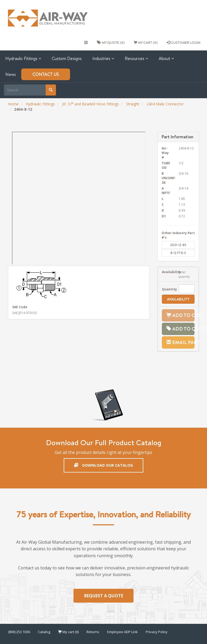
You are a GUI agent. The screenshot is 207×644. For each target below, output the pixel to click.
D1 (164, 216)
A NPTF (166, 190)
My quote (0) (111, 42)
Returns (93, 632)
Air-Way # (165, 153)
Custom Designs (67, 58)
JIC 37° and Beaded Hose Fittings (90, 104)
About (166, 58)
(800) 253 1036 (19, 632)
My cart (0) (146, 42)
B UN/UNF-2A (166, 178)
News (11, 74)
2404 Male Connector (165, 104)
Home (13, 104)
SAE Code (20, 307)
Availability (166, 272)
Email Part (181, 342)
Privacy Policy (157, 632)
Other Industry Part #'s (178, 235)
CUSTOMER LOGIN (184, 42)
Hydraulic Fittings (23, 58)
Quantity (166, 289)
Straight (133, 104)
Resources (136, 58)
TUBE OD (166, 165)
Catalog (44, 632)
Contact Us (46, 74)
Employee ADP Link (122, 632)
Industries (103, 58)
